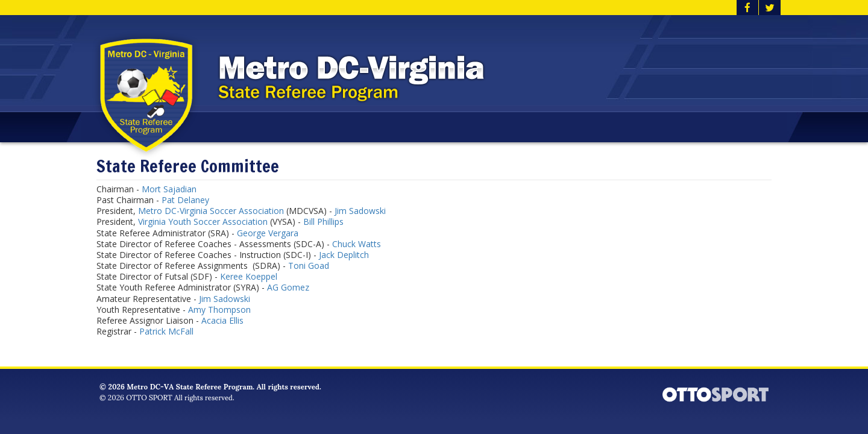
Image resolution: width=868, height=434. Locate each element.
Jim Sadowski (360, 211)
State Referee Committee (188, 167)
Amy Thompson (219, 310)
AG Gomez (288, 287)
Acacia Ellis (222, 320)
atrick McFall (170, 331)
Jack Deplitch (344, 255)
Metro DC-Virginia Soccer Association (211, 211)
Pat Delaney (185, 200)
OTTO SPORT (149, 397)
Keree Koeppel (249, 276)
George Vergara (268, 233)
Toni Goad (309, 266)
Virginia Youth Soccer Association (203, 222)
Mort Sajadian (169, 189)
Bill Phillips (323, 222)
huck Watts (359, 244)
